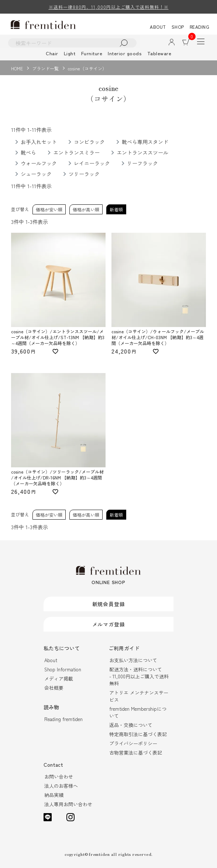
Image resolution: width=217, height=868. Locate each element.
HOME (17, 68)
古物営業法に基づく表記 (136, 753)
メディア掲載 (59, 679)
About (51, 660)
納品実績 (54, 795)
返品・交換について (131, 725)
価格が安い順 (49, 209)
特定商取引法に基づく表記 (138, 734)
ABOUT (158, 27)
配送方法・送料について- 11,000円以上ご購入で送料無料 (139, 676)
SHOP (178, 27)
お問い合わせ (59, 776)
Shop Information (63, 669)
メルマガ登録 (109, 624)
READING (200, 27)
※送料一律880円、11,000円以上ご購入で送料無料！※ (109, 7)
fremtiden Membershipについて (138, 712)
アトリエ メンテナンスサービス (139, 696)
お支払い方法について (133, 660)
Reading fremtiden (63, 719)
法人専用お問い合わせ (68, 804)
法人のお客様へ (61, 786)
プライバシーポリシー (133, 743)
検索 (124, 43)
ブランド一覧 (45, 68)
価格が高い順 (86, 209)
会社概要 (54, 688)
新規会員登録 (109, 604)
